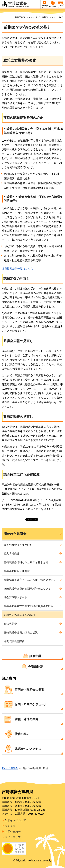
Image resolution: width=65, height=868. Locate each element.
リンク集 (10, 826)
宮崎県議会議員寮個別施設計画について (27, 589)
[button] (45, 4)
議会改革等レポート (15, 597)
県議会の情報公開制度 (17, 571)
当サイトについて (15, 820)
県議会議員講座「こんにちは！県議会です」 (30, 580)
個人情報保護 (11, 554)
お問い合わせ (13, 832)
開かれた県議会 (15, 534)
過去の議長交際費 (14, 641)
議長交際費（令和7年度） (19, 545)
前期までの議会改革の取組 (19, 615)
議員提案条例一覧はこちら (17, 269)
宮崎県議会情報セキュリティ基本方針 (26, 562)
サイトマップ (13, 837)
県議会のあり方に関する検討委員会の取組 (28, 606)
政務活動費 (10, 624)
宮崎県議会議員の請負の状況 (21, 633)
